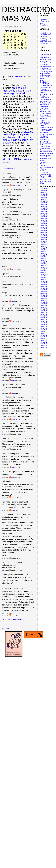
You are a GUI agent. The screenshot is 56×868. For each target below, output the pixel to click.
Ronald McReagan (46, 143)
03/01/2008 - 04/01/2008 (44, 291)
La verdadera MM (46, 63)
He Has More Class (46, 94)
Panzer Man (44, 108)
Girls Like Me (44, 65)
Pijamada (43, 162)
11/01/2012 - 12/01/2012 (44, 343)
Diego (13, 270)
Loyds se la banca (46, 129)
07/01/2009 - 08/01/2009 (44, 305)
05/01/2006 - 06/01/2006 (44, 218)
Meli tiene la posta (46, 152)
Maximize (43, 79)
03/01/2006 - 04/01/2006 (44, 211)
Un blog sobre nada (46, 167)
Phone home (44, 25)
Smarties (43, 96)
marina (13, 301)
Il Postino (43, 169)
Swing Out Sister (45, 59)
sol (12, 616)
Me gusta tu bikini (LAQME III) (45, 43)
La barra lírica (44, 22)
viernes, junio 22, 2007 (11, 168)
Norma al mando (45, 180)
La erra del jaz (44, 84)
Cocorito (42, 171)
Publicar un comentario (13, 620)
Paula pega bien (45, 122)
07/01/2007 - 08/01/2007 (44, 263)
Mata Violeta (44, 138)
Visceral (42, 164)
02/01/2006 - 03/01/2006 (44, 207)
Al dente (42, 166)
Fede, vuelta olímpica (47, 157)
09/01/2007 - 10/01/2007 (44, 270)
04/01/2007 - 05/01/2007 (44, 252)
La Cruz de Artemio (46, 86)
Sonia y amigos (45, 73)
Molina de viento (45, 174)
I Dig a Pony (44, 68)
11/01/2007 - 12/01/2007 (44, 277)
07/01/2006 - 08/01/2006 (44, 225)
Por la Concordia (45, 103)
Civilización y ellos (46, 101)
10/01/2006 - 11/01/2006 (44, 235)
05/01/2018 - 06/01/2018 (44, 346)
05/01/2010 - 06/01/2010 (44, 319)
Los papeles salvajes (47, 134)
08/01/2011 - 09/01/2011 (44, 333)
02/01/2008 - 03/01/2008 (44, 287)
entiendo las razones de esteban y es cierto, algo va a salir (17, 91)
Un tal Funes (44, 133)
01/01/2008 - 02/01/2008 (44, 284)
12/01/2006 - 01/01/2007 (44, 242)
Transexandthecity (46, 91)
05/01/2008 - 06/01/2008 (44, 298)
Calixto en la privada (46, 127)
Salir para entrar (45, 141)
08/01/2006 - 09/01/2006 (44, 228)
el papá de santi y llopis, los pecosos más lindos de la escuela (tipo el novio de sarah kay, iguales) (18, 137)
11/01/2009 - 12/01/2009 (44, 308)
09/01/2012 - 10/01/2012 (44, 336)
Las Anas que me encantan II (45, 39)
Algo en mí (43, 20)
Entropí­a (42, 120)
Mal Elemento (44, 105)
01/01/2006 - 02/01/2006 (44, 204)
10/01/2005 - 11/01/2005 (44, 193)
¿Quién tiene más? (46, 33)
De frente (43, 89)
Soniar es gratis (45, 75)
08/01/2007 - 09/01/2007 (44, 266)
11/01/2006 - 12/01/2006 (44, 239)
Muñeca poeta (44, 124)
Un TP (42, 23)
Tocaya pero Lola (45, 117)
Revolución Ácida (45, 159)
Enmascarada (44, 140)
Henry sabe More (45, 181)
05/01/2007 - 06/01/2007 (44, 256)
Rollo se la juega (45, 99)
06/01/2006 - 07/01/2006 (44, 221)
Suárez (42, 80)
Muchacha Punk (45, 112)
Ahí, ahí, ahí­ (44, 173)
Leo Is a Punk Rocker (47, 66)
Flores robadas (45, 87)
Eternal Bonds (44, 98)
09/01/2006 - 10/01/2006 (44, 232)
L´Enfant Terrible (45, 113)
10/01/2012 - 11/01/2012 (44, 339)
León (13, 477)
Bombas (42, 160)
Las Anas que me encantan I (45, 36)
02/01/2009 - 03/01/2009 (44, 301)
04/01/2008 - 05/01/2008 (44, 294)
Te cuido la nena (45, 131)
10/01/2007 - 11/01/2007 (44, 273)
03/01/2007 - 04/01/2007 (44, 249)
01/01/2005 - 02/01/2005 (44, 190)
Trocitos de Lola (45, 148)
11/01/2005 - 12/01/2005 (44, 197)
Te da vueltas (44, 115)
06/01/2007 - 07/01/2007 (44, 259)
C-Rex (42, 126)
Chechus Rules (45, 146)
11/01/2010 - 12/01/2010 (44, 326)
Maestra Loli (44, 136)
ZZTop (42, 183)
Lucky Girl (43, 93)
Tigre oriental (44, 106)
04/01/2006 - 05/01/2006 (44, 214)
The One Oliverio (45, 70)
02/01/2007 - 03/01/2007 (44, 245)
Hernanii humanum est (47, 150)
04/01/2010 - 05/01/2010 (44, 315)
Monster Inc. (44, 119)
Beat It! (42, 145)
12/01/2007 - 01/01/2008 (44, 280)
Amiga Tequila (44, 61)
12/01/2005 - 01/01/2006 (44, 200)
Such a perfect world (46, 77)
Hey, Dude (43, 82)
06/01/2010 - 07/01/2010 (44, 322)
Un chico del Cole (46, 155)
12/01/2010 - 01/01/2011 (44, 329)
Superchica (43, 110)
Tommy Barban (19, 77)
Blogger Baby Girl (46, 58)
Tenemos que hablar (46, 153)
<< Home (6, 628)
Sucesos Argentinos (46, 72)
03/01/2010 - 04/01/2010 (44, 312)
